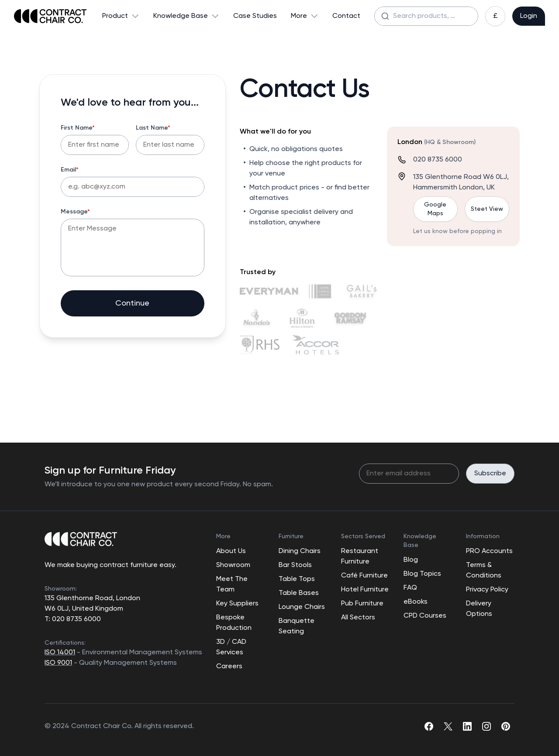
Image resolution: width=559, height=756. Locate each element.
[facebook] (429, 726)
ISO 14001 (60, 653)
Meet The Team (232, 584)
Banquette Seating (297, 626)
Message (75, 212)
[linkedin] (467, 726)
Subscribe (490, 474)
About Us (231, 551)
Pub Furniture (362, 604)
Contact (346, 16)
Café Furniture (364, 576)
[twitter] (448, 726)
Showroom (233, 565)
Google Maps (435, 209)
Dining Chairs (300, 551)
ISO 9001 (58, 663)
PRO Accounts (489, 551)
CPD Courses (425, 616)
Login (529, 16)
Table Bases (299, 593)
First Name (78, 128)
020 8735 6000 (438, 160)
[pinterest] (506, 726)
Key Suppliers (237, 604)
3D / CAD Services (231, 647)
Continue (132, 303)
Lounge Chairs (302, 607)
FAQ (410, 588)
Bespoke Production (234, 623)
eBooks (416, 602)
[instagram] (487, 726)
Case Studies (255, 16)
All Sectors (358, 618)
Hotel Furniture (365, 590)
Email (70, 170)
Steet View (487, 209)
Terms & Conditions (484, 570)
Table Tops (297, 579)
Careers (229, 667)
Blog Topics (422, 574)
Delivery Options (479, 609)
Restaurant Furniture (360, 557)
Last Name (153, 128)
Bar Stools (295, 565)
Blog (411, 560)
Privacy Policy (487, 590)
